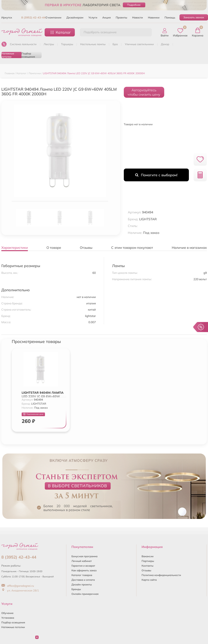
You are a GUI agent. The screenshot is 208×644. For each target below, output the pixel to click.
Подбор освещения (28, 55)
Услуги (93, 17)
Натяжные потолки (8, 55)
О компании (53, 17)
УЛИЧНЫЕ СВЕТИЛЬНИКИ (139, 44)
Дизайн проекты (82, 584)
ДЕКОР (165, 44)
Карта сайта (149, 580)
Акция (107, 17)
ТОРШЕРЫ (67, 44)
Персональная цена (33, 414)
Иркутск (7, 17)
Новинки (154, 17)
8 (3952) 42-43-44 (33, 17)
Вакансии (148, 556)
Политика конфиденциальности (161, 575)
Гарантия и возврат (83, 566)
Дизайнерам (75, 17)
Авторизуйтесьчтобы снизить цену (144, 92)
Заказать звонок (194, 17)
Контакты (147, 566)
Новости (138, 17)
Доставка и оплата (83, 580)
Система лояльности (23, 44)
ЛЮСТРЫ (49, 44)
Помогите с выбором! (156, 175)
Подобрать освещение (100, 32)
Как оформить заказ (84, 570)
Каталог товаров (82, 575)
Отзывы (146, 570)
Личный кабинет (82, 561)
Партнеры (148, 561)
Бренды (76, 589)
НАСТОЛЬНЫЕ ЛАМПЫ (93, 44)
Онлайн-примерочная (85, 594)
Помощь (170, 17)
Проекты (121, 17)
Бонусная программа (84, 556)
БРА (115, 44)
